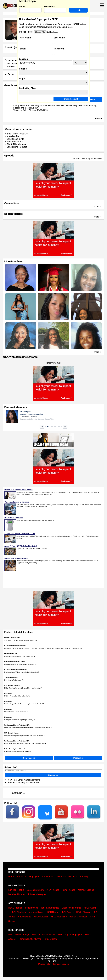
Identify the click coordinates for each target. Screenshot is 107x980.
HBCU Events (25, 917)
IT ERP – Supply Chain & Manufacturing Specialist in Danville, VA (24, 704)
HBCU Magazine (59, 917)
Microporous (8, 693)
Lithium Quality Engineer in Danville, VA (16, 712)
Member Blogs (36, 912)
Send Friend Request (17, 147)
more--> (98, 206)
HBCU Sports (67, 912)
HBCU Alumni (90, 908)
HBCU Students (18, 912)
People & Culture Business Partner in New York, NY (20, 656)
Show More (96, 158)
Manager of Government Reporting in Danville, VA (20, 720)
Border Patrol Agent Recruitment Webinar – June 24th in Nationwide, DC (27, 744)
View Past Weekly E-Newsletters (23, 783)
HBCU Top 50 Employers (70, 935)
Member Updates (17, 894)
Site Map (84, 877)
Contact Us (48, 877)
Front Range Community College (14, 662)
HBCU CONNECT (18, 793)
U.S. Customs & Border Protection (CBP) (17, 725)
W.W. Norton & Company (12, 685)
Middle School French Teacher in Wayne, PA (18, 752)
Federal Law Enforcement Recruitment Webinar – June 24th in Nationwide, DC (28, 728)
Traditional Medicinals (11, 677)
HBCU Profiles (15, 908)
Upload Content (81, 158)
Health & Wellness (78, 917)
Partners (73, 877)
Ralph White (28, 110)
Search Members (35, 890)
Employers (34, 877)
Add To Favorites (15, 142)
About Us (22, 877)
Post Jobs (78, 758)
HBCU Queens (50, 939)
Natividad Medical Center (12, 638)
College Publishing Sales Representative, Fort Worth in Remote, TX (25, 736)
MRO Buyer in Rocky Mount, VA (14, 680)
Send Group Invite (15, 139)
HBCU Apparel (41, 917)
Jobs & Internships (50, 908)
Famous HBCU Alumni (30, 939)
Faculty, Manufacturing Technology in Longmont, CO (20, 664)
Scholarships (31, 908)
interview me (54, 363)
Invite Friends (69, 890)
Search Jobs (29, 758)
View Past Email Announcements (24, 780)
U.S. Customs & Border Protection (15, 646)
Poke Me (23, 134)
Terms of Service (61, 964)
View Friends (53, 890)
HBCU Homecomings (19, 935)
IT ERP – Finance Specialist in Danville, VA (17, 696)
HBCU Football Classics (44, 935)
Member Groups (86, 890)
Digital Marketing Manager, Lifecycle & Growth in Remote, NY (23, 688)
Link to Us (61, 877)
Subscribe (53, 775)
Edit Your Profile (16, 890)
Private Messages (37, 894)
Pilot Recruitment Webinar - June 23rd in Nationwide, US (22, 672)
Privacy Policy (45, 964)
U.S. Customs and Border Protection (16, 670)
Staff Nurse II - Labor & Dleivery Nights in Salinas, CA (20, 640)
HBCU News (52, 912)
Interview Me (13, 136)
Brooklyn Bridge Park (11, 654)
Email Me (11, 134)
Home (11, 877)
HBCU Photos (83, 912)
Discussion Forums (71, 908)
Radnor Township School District (14, 749)
